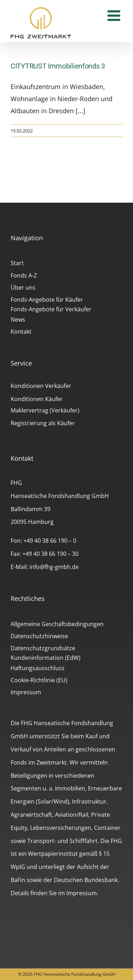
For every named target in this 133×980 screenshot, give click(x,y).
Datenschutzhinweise (39, 636)
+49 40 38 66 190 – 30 (50, 554)
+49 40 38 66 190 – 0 (50, 541)
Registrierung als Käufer (43, 423)
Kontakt (21, 332)
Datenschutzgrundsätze (43, 648)
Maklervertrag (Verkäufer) (45, 410)
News (18, 319)
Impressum (26, 692)
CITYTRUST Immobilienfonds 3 (58, 66)
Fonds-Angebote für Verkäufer (51, 309)
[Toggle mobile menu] (115, 15)
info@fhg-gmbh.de (54, 567)
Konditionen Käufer (37, 399)
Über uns (23, 288)
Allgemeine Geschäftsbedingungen (57, 624)
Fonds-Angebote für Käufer (47, 300)
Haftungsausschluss (38, 668)
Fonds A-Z (24, 275)
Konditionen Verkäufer (41, 386)
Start (17, 263)
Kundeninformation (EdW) (46, 658)
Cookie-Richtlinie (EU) (39, 680)
